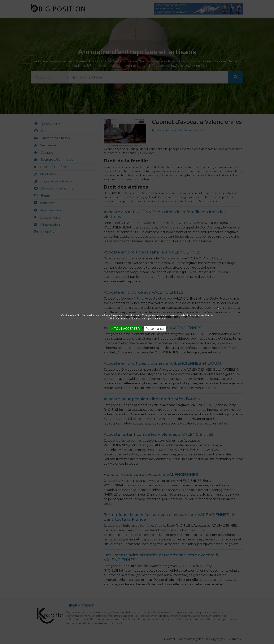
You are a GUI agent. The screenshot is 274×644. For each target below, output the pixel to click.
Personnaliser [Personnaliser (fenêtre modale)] (155, 328)
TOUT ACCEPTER (125, 328)
